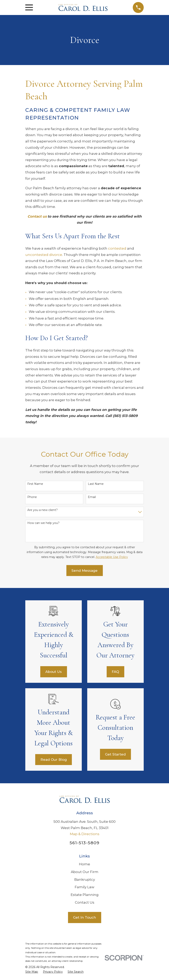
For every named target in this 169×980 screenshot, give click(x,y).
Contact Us (85, 902)
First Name (35, 484)
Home (84, 864)
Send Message (84, 571)
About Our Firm (85, 872)
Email (92, 497)
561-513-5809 (84, 843)
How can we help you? (43, 523)
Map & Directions (85, 834)
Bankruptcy (85, 880)
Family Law (84, 887)
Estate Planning (85, 895)
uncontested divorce (44, 255)
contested (117, 248)
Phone (32, 497)
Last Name (96, 484)
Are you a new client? (43, 510)
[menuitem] (32, 972)
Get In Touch (84, 917)
